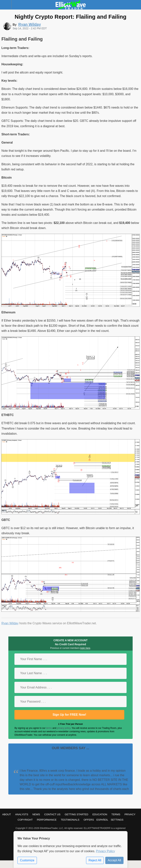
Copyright (25, 820)
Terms (116, 814)
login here (85, 648)
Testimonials (70, 820)
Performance (47, 820)
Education (100, 814)
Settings (117, 820)
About (6, 814)
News (36, 814)
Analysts (22, 814)
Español (102, 820)
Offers (89, 820)
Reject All (95, 860)
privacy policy (64, 728)
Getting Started (76, 814)
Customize (27, 860)
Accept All (114, 860)
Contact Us (52, 814)
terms (49, 728)
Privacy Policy (105, 851)
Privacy (130, 814)
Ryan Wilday (10, 623)
